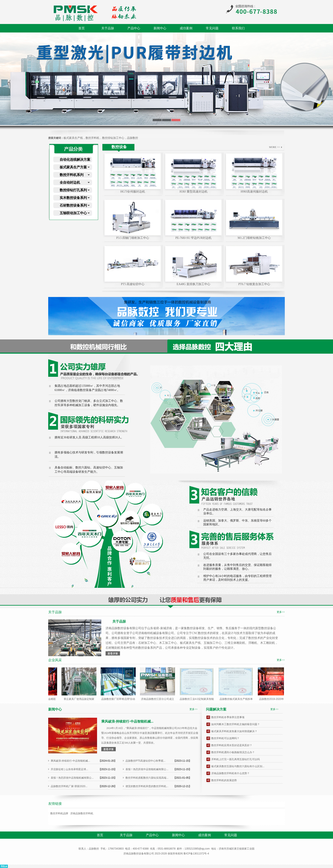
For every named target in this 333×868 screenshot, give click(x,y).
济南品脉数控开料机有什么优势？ (230, 773)
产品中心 (134, 28)
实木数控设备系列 (73, 198)
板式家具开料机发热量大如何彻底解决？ (234, 731)
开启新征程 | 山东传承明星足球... (69, 769)
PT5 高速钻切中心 (133, 284)
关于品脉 (108, 28)
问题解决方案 (216, 709)
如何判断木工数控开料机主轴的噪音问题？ (236, 724)
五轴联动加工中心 (73, 213)
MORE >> (274, 147)
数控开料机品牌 (59, 813)
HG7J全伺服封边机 (133, 192)
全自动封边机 (70, 182)
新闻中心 (160, 28)
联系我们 (238, 28)
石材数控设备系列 (73, 205)
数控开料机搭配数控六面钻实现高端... (147, 778)
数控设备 (119, 147)
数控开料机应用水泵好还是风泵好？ (232, 745)
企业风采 (55, 660)
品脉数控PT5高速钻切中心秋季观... (145, 761)
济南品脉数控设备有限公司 (139, 854)
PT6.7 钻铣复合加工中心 (254, 284)
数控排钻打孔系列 (73, 190)
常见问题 (212, 28)
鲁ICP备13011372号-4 (196, 854)
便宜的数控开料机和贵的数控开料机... (147, 786)
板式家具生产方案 (73, 167)
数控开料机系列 (72, 175)
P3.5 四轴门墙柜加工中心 (133, 238)
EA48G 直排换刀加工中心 (193, 284)
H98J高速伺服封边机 (254, 192)
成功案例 (186, 28)
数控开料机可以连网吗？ (225, 738)
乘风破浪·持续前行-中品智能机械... (70, 761)
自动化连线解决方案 (75, 160)
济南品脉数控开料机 (82, 813)
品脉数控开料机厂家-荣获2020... (69, 786)
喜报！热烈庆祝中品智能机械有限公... (147, 769)
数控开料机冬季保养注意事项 (228, 717)
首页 (82, 28)
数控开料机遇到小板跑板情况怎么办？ (233, 752)
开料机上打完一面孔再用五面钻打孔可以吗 (236, 759)
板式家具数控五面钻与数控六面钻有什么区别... (238, 766)
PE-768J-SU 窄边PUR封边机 (194, 238)
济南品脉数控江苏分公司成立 (159, 699)
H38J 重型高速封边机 (193, 192)
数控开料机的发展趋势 (224, 780)
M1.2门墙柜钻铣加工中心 (254, 238)
